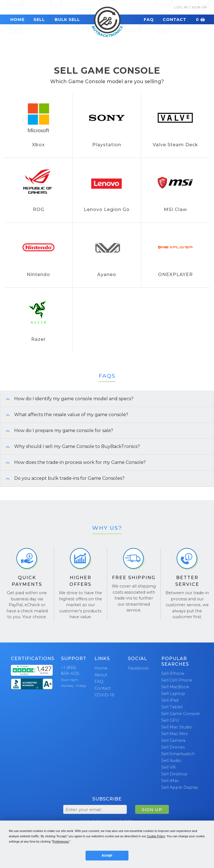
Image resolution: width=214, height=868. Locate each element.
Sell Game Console (181, 714)
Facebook (138, 668)
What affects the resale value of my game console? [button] (64, 415)
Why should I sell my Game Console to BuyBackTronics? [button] (70, 446)
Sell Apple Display (180, 787)
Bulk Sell (67, 20)
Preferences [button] (61, 842)
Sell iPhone (173, 673)
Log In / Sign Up (191, 7)
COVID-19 (104, 695)
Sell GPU (170, 720)
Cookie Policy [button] (156, 836)
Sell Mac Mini (174, 734)
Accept (107, 855)
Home (17, 20)
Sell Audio (171, 761)
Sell (39, 20)
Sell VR (168, 767)
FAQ (149, 20)
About (101, 675)
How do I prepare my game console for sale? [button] (57, 431)
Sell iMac (170, 781)
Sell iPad (170, 700)
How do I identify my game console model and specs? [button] (67, 399)
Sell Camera (173, 740)
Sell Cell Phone (177, 680)
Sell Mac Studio (177, 727)
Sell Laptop (173, 694)
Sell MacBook (175, 687)
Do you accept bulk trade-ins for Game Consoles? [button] (62, 478)
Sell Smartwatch (178, 754)
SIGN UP (152, 810)
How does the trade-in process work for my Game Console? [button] (73, 462)
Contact (175, 20)
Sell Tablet (172, 707)
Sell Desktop (174, 774)
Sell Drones (173, 747)
